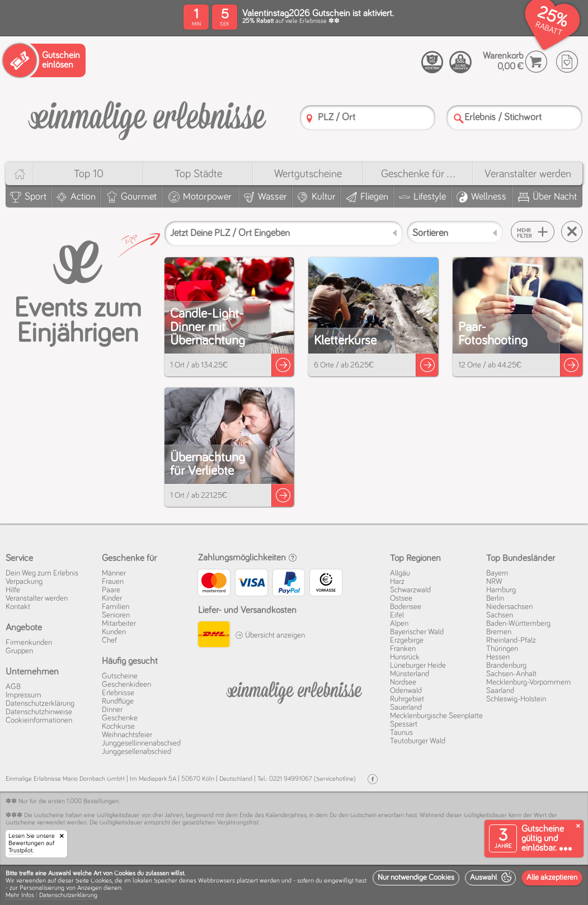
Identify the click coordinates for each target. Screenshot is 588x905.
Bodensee (406, 607)
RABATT (549, 29)
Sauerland (406, 708)
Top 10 (89, 174)
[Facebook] (373, 779)
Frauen (113, 582)
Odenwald (406, 691)
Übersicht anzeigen (270, 635)
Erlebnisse (118, 693)
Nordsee (403, 682)
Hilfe (13, 590)
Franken (403, 649)
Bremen (499, 632)
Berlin (495, 598)
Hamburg (501, 590)
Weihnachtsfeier (127, 735)
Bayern (497, 573)
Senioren (116, 615)
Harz (397, 582)
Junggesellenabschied (137, 752)
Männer (114, 573)
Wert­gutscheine (308, 174)
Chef (109, 640)
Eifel (397, 615)
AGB (13, 687)
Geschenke (120, 718)
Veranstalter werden (528, 174)
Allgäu (400, 573)
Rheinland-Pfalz (511, 640)
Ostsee (401, 598)
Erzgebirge (407, 640)
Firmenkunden (29, 643)
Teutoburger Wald (418, 741)
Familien (116, 607)
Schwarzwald (410, 590)
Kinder (112, 598)
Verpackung (24, 582)
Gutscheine (120, 676)
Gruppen (19, 651)
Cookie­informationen (39, 720)
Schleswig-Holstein (516, 699)
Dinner (112, 710)
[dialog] (294, 885)
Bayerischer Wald (417, 632)
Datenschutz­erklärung (40, 704)
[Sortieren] (455, 232)
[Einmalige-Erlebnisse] (147, 116)
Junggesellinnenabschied (141, 743)
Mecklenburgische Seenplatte (436, 716)
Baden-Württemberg (518, 624)
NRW (494, 582)
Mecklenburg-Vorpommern (528, 682)
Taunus (401, 733)
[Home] (19, 174)
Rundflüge (118, 701)
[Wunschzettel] (567, 62)
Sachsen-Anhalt (511, 674)
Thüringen (502, 649)
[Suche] (459, 118)
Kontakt (18, 607)
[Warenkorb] (536, 62)
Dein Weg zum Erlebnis (42, 573)
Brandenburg (506, 666)
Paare (111, 590)
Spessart (404, 724)
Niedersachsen (509, 607)
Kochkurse (118, 727)
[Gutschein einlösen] (44, 60)
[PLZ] (309, 118)
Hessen (498, 657)
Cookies (101, 881)
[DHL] (214, 636)
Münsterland (410, 674)
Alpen (399, 624)
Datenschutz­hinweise (39, 712)
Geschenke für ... (418, 174)
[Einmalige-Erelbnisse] (294, 690)
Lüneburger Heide (418, 666)
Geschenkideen (126, 685)
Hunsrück (405, 657)
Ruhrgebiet (407, 699)
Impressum (23, 695)
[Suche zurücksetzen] (572, 232)
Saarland (500, 691)
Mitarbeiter (119, 624)
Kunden (114, 632)
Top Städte (198, 174)
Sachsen (500, 615)
